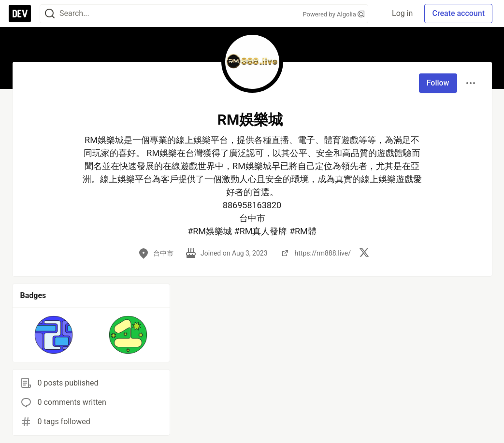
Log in (402, 13)
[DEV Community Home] (20, 14)
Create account (458, 13)
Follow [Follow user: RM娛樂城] (438, 83)
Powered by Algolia (333, 14)
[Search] (50, 14)
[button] (54, 335)
